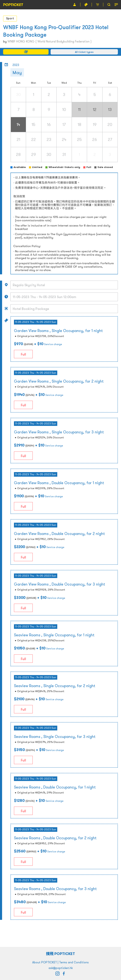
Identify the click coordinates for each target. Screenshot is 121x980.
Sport (10, 18)
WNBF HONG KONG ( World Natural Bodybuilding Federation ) (49, 41)
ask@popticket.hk (61, 968)
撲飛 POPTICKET (60, 954)
